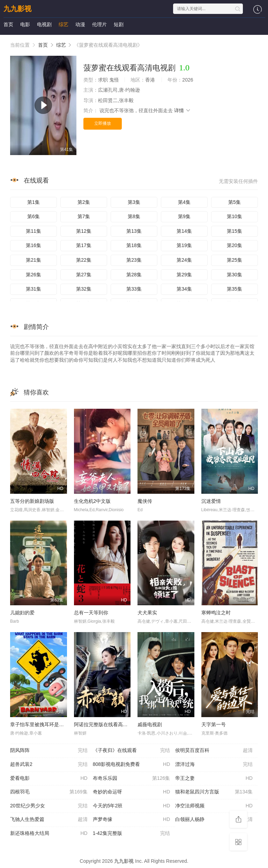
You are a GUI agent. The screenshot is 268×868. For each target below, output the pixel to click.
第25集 (234, 260)
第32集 (84, 289)
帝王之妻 (214, 778)
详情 (183, 110)
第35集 (234, 289)
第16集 (33, 245)
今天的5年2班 (132, 806)
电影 (25, 24)
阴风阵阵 (49, 751)
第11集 (33, 231)
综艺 (64, 24)
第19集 (184, 245)
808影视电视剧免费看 (132, 765)
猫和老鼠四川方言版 (214, 792)
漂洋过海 (214, 765)
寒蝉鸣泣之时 (216, 613)
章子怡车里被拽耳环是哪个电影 (44, 724)
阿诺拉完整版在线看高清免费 (106, 724)
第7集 (84, 216)
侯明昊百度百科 (214, 751)
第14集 (184, 231)
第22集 (84, 260)
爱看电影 (49, 778)
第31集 (33, 289)
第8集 (134, 216)
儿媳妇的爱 (22, 613)
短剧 (119, 24)
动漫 (80, 24)
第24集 (184, 260)
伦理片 (99, 24)
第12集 (84, 231)
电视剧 (44, 24)
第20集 (234, 245)
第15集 (234, 231)
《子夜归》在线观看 (132, 751)
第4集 (184, 202)
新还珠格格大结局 (49, 834)
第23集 (134, 260)
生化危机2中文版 (92, 501)
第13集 (134, 231)
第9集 (184, 216)
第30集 (234, 275)
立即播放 (103, 123)
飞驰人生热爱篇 (49, 820)
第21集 (33, 260)
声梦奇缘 (132, 820)
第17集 (84, 245)
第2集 (84, 202)
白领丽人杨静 (214, 820)
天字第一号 (214, 724)
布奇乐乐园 (132, 778)
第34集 (184, 289)
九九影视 (17, 9)
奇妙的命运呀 (132, 792)
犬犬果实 (147, 613)
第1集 (33, 202)
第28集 (134, 275)
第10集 (234, 216)
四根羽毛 (49, 792)
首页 (8, 24)
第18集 (134, 245)
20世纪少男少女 (49, 806)
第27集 (84, 275)
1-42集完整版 (132, 834)
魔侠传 (145, 501)
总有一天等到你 (91, 613)
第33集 (134, 289)
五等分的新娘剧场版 (32, 501)
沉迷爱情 (211, 501)
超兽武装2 (49, 765)
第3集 (134, 202)
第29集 (184, 275)
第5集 (234, 202)
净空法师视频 (214, 806)
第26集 (33, 275)
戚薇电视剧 (150, 724)
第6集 (33, 216)
